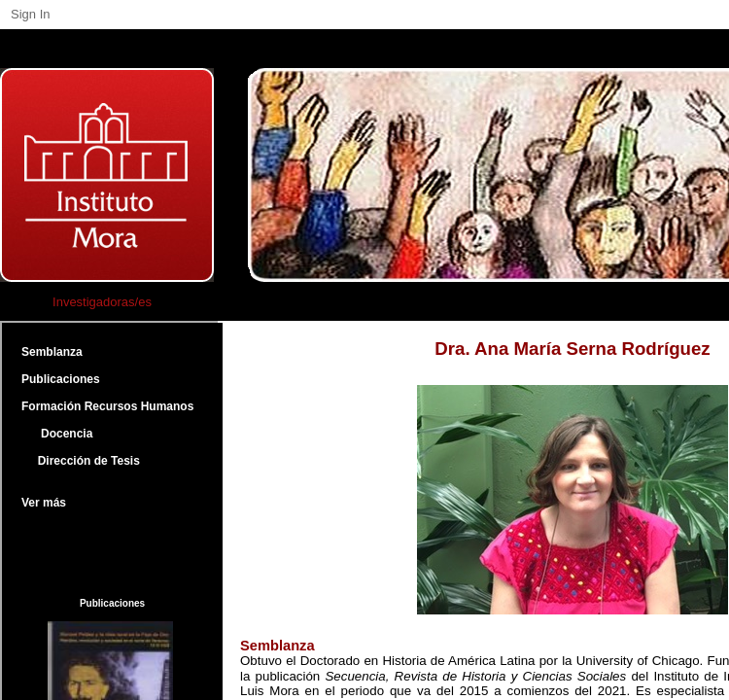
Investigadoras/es (102, 302)
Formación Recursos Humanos (107, 406)
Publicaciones (61, 379)
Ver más (44, 503)
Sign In (30, 14)
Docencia (57, 434)
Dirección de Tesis (81, 461)
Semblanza (52, 352)
